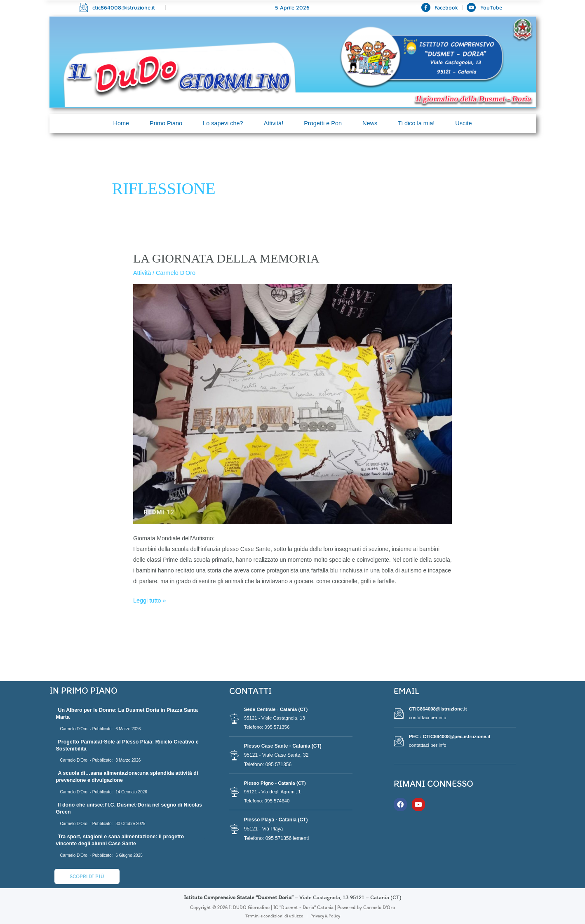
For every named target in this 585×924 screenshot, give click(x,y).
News (371, 123)
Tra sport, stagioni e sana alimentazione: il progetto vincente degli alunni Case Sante (123, 840)
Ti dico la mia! (419, 123)
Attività (142, 273)
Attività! (273, 123)
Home (117, 123)
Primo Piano (163, 123)
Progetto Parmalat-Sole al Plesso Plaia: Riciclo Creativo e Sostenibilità (128, 745)
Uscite (467, 123)
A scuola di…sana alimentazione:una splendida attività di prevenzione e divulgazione (130, 776)
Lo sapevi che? (222, 123)
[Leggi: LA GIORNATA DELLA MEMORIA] (292, 403)
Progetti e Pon (323, 123)
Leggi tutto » (149, 599)
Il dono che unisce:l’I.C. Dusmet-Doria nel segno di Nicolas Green (122, 808)
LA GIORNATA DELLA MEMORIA (226, 258)
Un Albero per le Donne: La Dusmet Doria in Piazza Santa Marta (130, 713)
